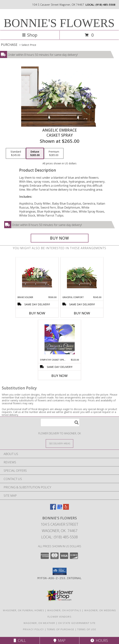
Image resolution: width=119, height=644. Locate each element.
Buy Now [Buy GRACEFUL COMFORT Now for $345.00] (82, 313)
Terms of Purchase (60, 629)
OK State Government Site (77, 623)
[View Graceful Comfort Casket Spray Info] (82, 277)
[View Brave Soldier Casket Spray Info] (37, 277)
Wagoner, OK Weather (39, 623)
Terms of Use (87, 629)
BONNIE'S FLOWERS (59, 23)
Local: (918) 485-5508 (60, 537)
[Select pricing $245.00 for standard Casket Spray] (16, 153)
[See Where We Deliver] (60, 443)
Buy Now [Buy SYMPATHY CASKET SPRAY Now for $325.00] (60, 376)
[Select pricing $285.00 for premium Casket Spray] (54, 153)
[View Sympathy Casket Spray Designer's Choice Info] (60, 339)
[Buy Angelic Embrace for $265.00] (60, 238)
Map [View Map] (60, 640)
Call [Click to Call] (20, 640)
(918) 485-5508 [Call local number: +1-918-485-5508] (105, 5)
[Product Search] (60, 422)
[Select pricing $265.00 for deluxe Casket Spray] (35, 153)
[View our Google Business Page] (60, 509)
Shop (30, 35)
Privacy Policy (33, 629)
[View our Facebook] (53, 509)
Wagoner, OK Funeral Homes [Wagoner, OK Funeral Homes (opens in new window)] (24, 610)
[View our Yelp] (66, 509)
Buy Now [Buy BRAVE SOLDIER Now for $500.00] (37, 313)
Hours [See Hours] (99, 640)
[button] (60, 571)
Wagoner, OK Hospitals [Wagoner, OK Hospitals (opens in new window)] (64, 610)
